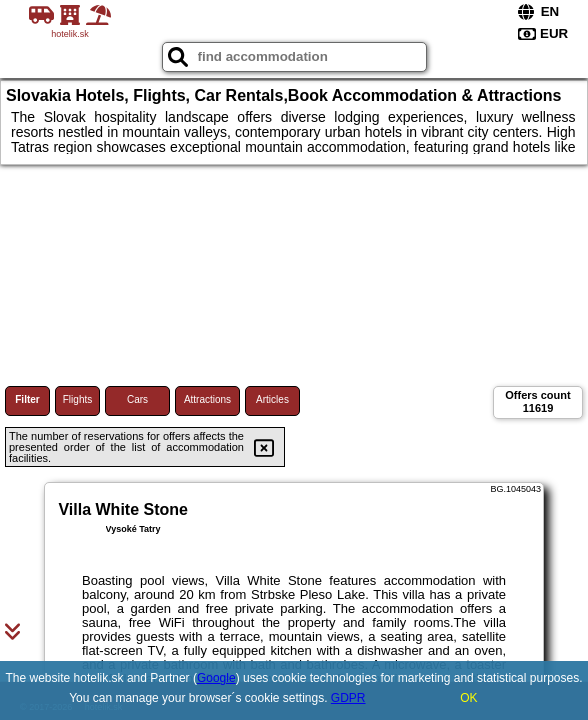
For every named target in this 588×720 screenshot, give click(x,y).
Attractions (207, 399)
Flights (77, 399)
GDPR (348, 698)
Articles (272, 399)
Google (216, 678)
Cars (137, 399)
